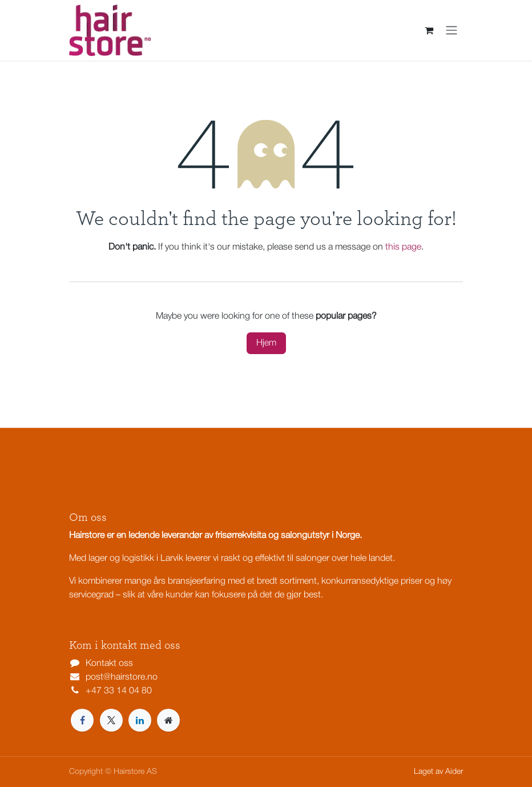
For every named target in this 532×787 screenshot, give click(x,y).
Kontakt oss (109, 664)
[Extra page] (168, 720)
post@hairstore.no (122, 677)
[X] (111, 720)
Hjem (266, 343)
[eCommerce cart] (429, 30)
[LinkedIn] (140, 720)
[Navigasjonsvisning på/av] (452, 30)
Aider (454, 772)
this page (403, 247)
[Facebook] (82, 720)
